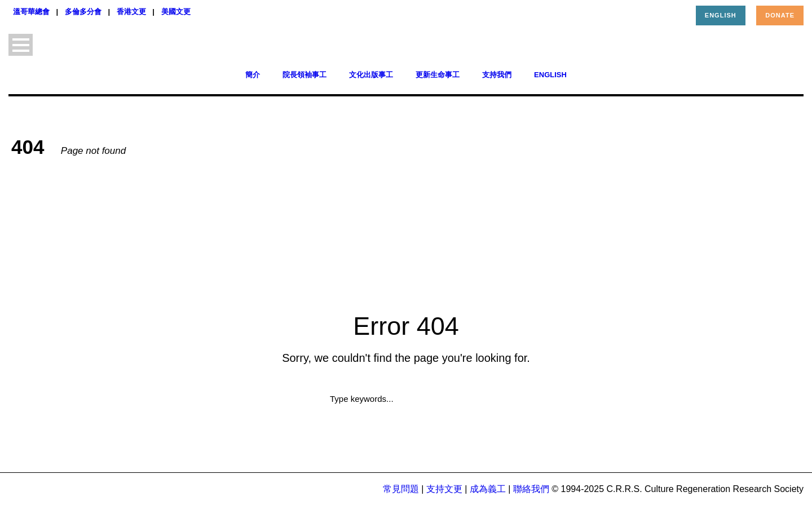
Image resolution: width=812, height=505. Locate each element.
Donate (780, 15)
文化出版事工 (371, 75)
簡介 (253, 75)
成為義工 (488, 489)
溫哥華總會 (31, 12)
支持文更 (444, 489)
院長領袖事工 (304, 75)
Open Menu (21, 45)
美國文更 (176, 12)
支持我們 (497, 75)
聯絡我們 (531, 489)
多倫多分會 (83, 12)
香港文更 (131, 12)
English (721, 15)
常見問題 (401, 489)
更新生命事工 (438, 75)
